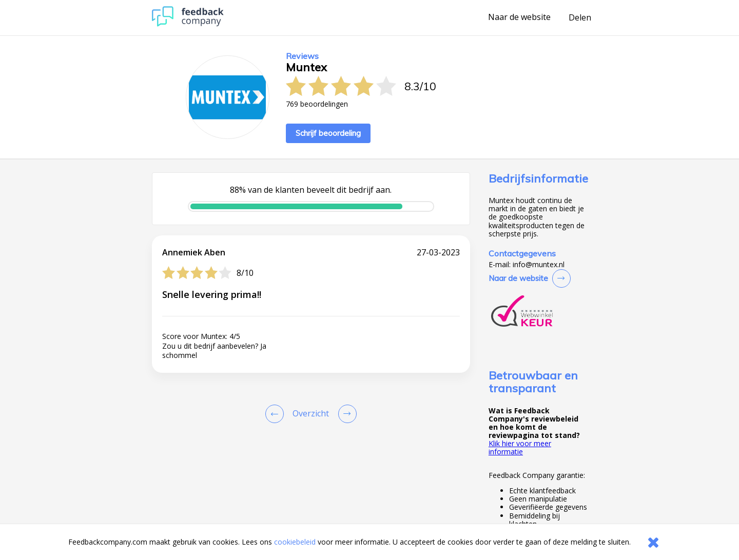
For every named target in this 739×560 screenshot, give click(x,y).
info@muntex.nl (539, 265)
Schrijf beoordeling (328, 133)
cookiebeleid (295, 542)
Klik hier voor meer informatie (520, 447)
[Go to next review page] (345, 414)
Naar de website (519, 17)
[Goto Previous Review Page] (277, 414)
